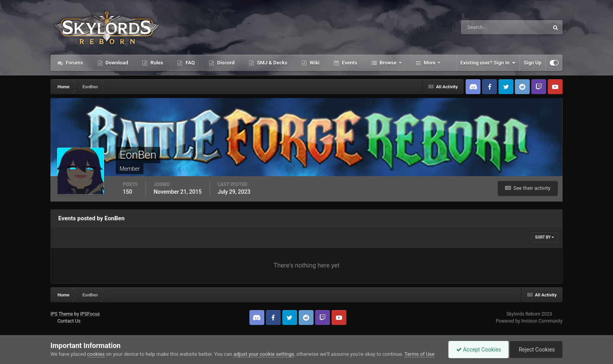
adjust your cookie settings (264, 354)
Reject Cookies (536, 350)
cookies (96, 354)
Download (116, 63)
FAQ (189, 63)
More (430, 63)
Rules (156, 63)
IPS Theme (62, 314)
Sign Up (533, 63)
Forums (74, 63)
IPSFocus (90, 314)
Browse (388, 63)
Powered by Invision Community (529, 321)
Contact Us (69, 321)
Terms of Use (420, 354)
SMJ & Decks (272, 63)
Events (349, 63)
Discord (225, 63)
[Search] (481, 27)
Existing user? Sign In (488, 63)
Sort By (545, 237)
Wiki (314, 63)
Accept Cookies (477, 350)
